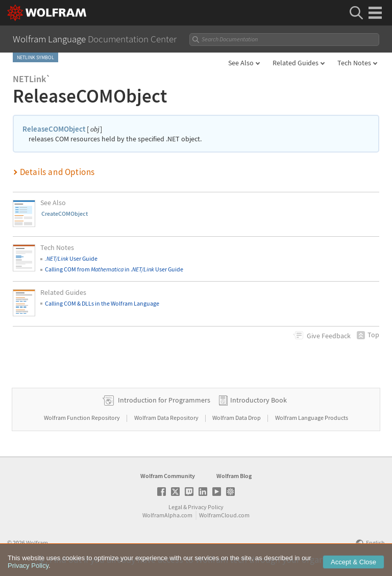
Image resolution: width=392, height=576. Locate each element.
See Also (241, 63)
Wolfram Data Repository (167, 418)
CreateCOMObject (65, 214)
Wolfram (37, 543)
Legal (175, 507)
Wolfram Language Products (312, 418)
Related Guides (296, 63)
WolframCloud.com (224, 515)
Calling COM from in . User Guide (114, 269)
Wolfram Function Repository (82, 418)
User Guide (71, 258)
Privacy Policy (206, 507)
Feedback (329, 336)
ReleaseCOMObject (54, 129)
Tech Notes (354, 63)
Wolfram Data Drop (237, 418)
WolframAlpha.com (167, 515)
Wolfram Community (168, 476)
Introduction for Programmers (164, 400)
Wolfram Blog (234, 476)
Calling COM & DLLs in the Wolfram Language (102, 303)
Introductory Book (259, 400)
